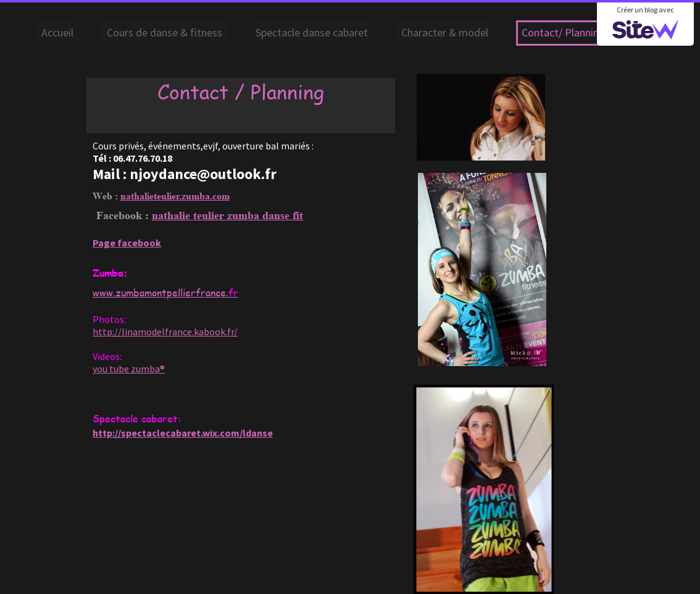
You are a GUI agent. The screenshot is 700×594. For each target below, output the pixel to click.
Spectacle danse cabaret (312, 32)
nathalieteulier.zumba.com (175, 196)
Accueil (57, 32)
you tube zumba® (129, 369)
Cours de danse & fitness (165, 32)
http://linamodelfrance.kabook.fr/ (165, 332)
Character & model (445, 32)
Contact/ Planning (563, 32)
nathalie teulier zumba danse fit (227, 215)
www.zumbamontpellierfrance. (165, 292)
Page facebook (127, 243)
